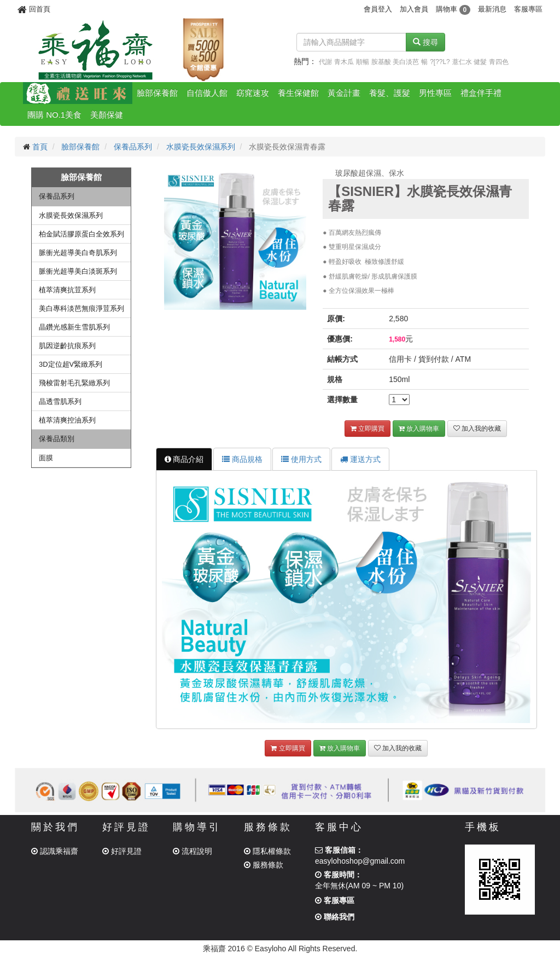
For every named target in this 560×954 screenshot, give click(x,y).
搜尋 (425, 42)
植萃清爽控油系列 (67, 420)
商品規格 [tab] (242, 459)
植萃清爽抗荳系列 (67, 290)
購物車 (453, 9)
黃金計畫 (344, 93)
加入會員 (414, 9)
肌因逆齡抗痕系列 (67, 346)
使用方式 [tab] (301, 459)
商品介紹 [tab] (184, 459)
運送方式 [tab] (360, 459)
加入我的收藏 (477, 429)
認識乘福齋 (55, 851)
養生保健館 (298, 93)
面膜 (46, 458)
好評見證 (122, 851)
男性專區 (435, 93)
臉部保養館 (157, 93)
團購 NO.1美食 (54, 115)
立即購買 (367, 429)
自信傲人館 (207, 93)
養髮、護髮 (390, 93)
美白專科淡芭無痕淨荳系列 (81, 308)
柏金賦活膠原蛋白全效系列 (81, 234)
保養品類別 (57, 439)
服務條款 (264, 865)
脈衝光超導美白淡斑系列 (78, 271)
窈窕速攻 (253, 93)
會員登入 (378, 9)
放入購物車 (419, 429)
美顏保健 (107, 115)
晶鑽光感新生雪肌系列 (74, 327)
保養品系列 (133, 147)
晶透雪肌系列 (60, 401)
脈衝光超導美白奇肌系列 (78, 253)
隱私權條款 (267, 851)
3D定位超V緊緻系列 (71, 364)
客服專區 (528, 9)
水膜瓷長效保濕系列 (201, 147)
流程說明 (192, 851)
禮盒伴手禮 (481, 93)
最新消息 (492, 9)
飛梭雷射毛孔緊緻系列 (74, 383)
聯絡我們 (335, 917)
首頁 (40, 147)
